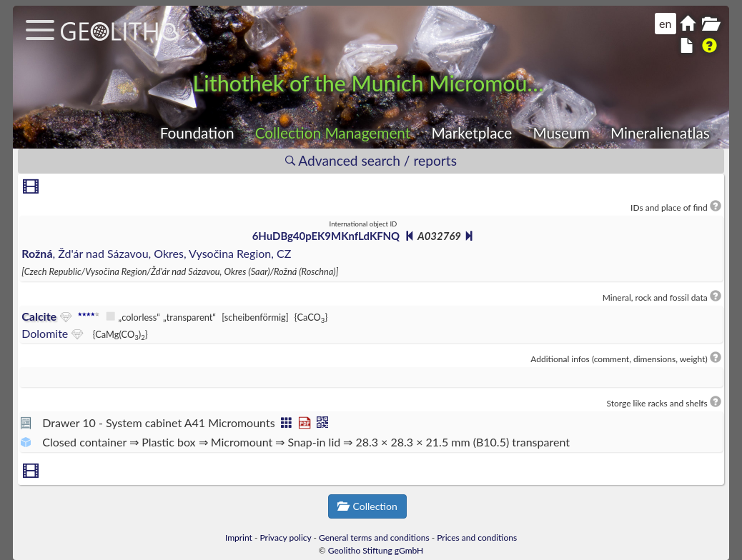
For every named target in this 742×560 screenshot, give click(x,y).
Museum (561, 132)
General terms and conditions (374, 537)
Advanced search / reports (371, 160)
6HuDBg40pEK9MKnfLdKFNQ (326, 236)
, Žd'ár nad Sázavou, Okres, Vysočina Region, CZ (156, 253)
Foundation (197, 132)
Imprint (239, 537)
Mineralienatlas (660, 132)
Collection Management (333, 132)
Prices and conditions (477, 537)
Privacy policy (286, 537)
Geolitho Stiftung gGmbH (376, 550)
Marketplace (471, 132)
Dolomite (45, 333)
